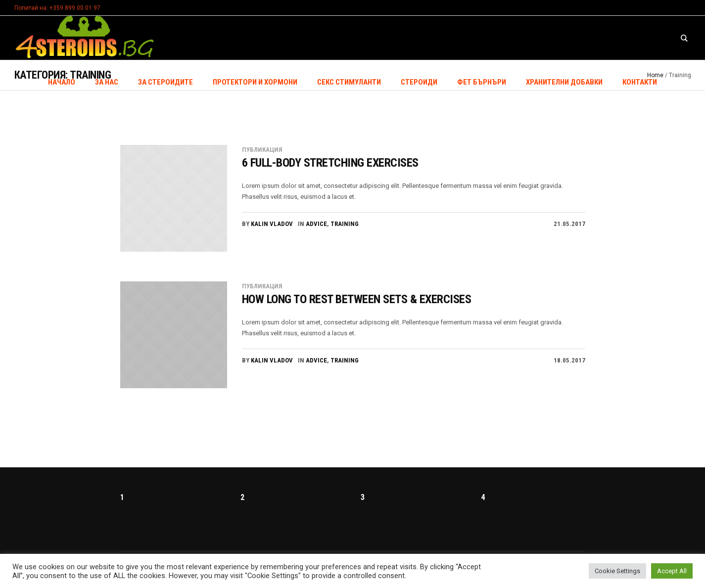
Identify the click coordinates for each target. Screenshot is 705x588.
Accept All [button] (672, 571)
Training (345, 224)
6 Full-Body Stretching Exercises (330, 163)
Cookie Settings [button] (617, 571)
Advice (316, 224)
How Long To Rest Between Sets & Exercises (357, 299)
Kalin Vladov (272, 224)
